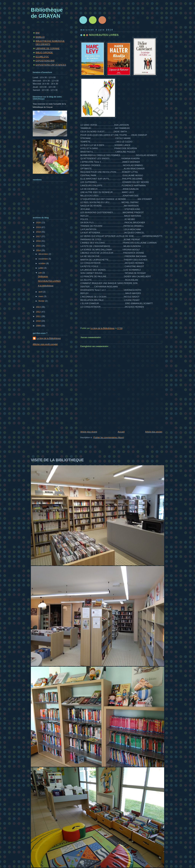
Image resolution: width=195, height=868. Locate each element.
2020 (39, 223)
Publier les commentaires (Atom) (109, 437)
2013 (39, 307)
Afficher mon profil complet (45, 344)
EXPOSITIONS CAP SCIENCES (51, 65)
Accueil (121, 432)
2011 (39, 316)
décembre (43, 254)
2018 (39, 232)
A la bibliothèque (46, 286)
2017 (39, 236)
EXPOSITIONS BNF (45, 61)
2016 (39, 241)
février (42, 301)
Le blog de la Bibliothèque (49, 338)
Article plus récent (89, 432)
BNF (38, 33)
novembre (43, 259)
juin (40, 273)
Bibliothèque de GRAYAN (47, 13)
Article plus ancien (154, 432)
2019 (39, 227)
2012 (39, 312)
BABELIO (40, 37)
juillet (41, 268)
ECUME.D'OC (42, 57)
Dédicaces (43, 276)
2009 (39, 326)
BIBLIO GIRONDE (44, 52)
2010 (39, 321)
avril (41, 292)
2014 (39, 250)
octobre (42, 263)
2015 (39, 246)
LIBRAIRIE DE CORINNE (48, 48)
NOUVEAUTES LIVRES (49, 281)
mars (41, 296)
